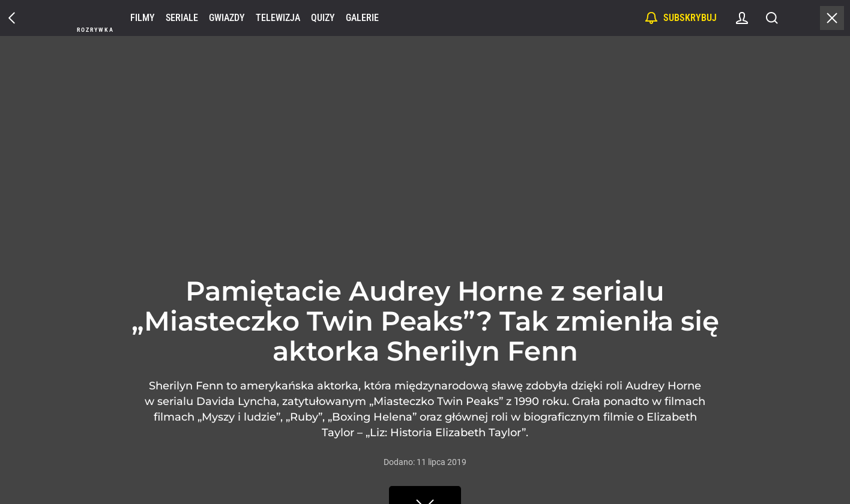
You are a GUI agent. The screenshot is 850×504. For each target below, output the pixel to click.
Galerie (362, 18)
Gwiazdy (227, 18)
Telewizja (278, 18)
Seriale (182, 18)
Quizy (323, 18)
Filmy (143, 18)
